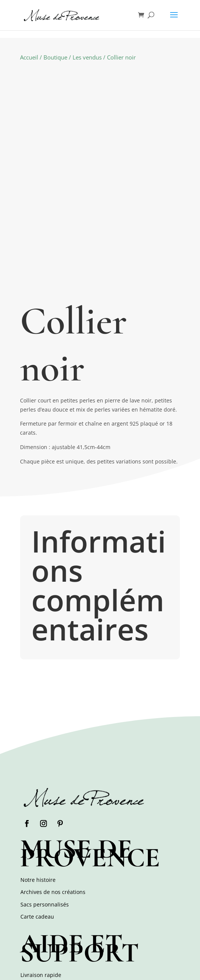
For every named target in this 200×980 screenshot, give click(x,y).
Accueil (29, 57)
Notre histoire (38, 880)
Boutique (55, 57)
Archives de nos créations (53, 892)
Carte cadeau (37, 917)
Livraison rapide (41, 975)
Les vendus (87, 57)
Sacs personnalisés (45, 904)
